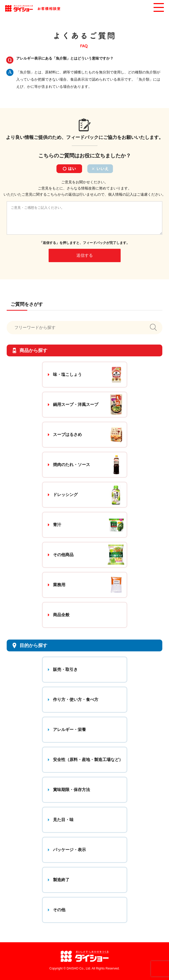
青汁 (57, 525)
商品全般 (61, 615)
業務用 (59, 585)
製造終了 (61, 880)
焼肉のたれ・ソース (72, 465)
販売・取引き (65, 669)
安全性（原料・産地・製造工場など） (88, 760)
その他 (59, 910)
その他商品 (63, 555)
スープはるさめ (67, 435)
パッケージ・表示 (69, 850)
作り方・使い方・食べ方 (76, 700)
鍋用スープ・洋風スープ (76, 405)
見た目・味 (63, 820)
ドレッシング (65, 495)
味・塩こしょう (67, 374)
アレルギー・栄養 (69, 730)
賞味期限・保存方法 (72, 790)
